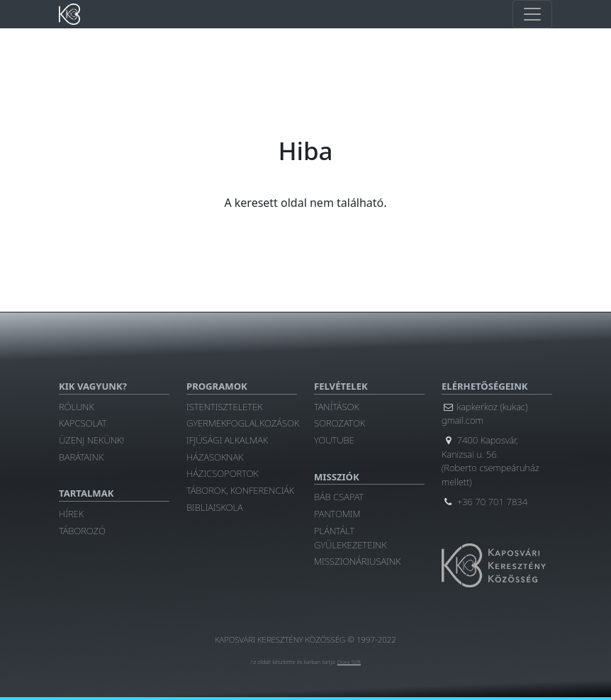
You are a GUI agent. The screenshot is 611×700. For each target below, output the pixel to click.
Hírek (71, 514)
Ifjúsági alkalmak (227, 440)
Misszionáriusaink (357, 561)
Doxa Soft (349, 662)
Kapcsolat (83, 423)
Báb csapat (339, 497)
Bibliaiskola (215, 507)
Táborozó (82, 531)
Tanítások (337, 407)
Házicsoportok (223, 473)
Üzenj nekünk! (91, 440)
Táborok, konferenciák (240, 490)
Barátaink (81, 457)
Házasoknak (215, 457)
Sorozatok (340, 423)
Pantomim (337, 514)
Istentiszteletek (225, 407)
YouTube (334, 440)
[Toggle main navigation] (532, 14)
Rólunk (77, 407)
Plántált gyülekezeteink (351, 538)
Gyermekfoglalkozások (243, 423)
